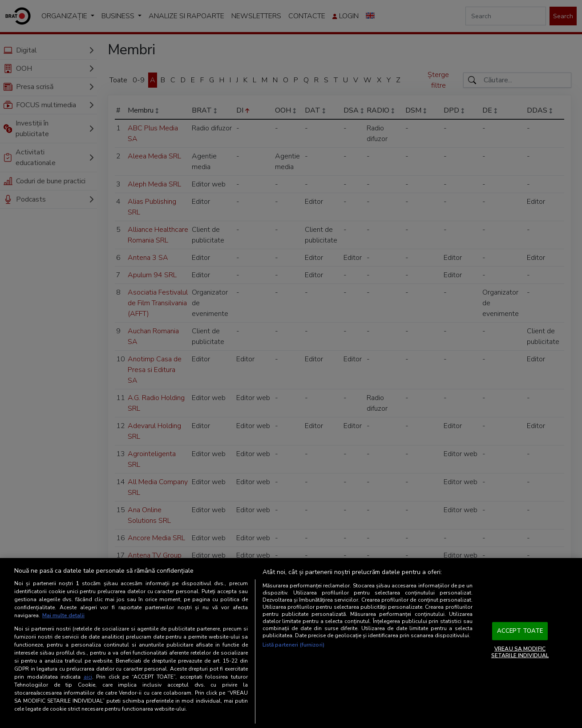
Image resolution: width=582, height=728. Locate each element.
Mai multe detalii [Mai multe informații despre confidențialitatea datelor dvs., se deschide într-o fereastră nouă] (63, 615)
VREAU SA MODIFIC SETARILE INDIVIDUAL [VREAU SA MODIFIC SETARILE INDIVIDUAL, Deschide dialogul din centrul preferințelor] (520, 652)
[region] (291, 643)
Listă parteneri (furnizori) (293, 645)
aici (88, 677)
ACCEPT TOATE (520, 631)
